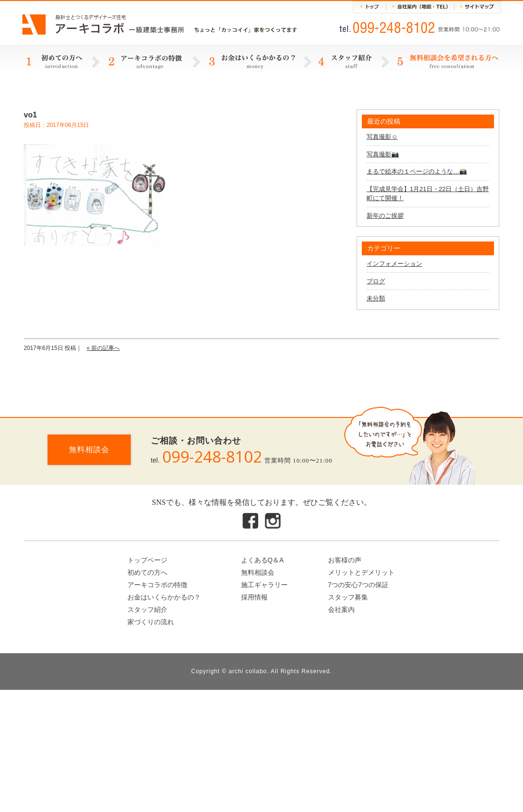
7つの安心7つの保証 (358, 585)
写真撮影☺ (382, 137)
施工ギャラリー (264, 585)
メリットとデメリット (361, 572)
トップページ (147, 560)
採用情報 (254, 597)
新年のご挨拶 (385, 216)
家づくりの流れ (151, 622)
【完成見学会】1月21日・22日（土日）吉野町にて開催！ (428, 194)
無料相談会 (89, 449)
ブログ (376, 281)
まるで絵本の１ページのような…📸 (417, 171)
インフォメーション (394, 264)
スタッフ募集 (348, 597)
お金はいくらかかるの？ (164, 597)
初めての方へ (147, 572)
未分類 (376, 298)
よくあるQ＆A (262, 560)
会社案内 (341, 609)
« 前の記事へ (103, 348)
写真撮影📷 (383, 154)
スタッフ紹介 (147, 609)
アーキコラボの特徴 (157, 585)
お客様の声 (345, 560)
